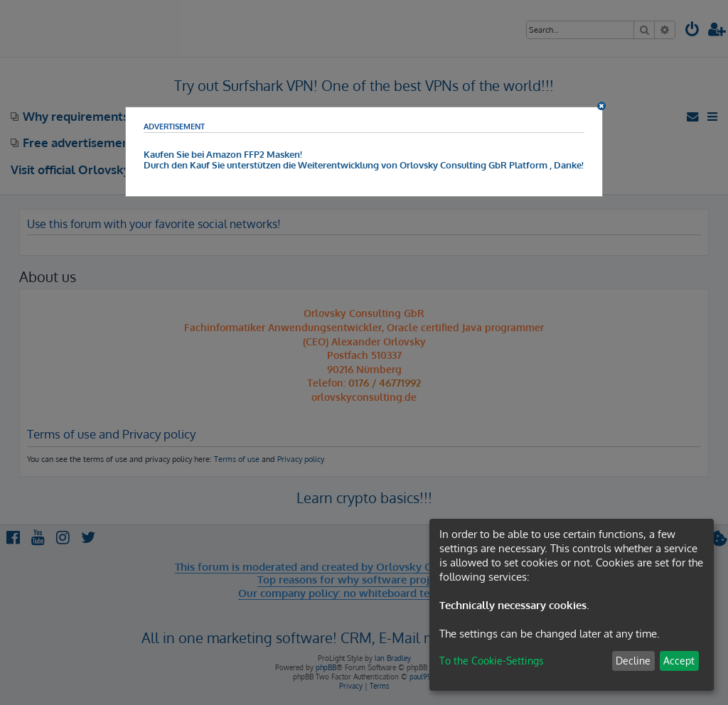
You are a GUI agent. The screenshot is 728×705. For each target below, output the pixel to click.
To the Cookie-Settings (492, 661)
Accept (679, 661)
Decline (633, 661)
